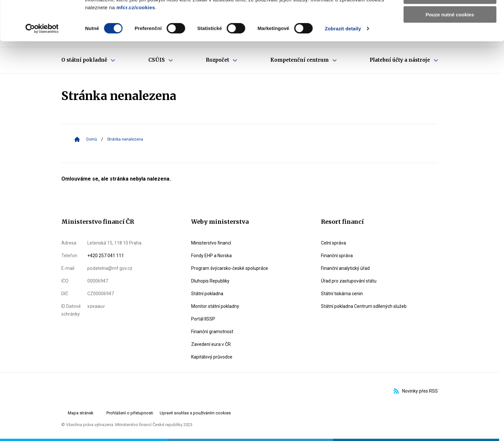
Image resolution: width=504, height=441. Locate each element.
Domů (92, 139)
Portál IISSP (203, 319)
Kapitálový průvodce (212, 357)
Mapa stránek (81, 413)
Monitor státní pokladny (215, 306)
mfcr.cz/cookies (136, 47)
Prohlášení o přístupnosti (130, 413)
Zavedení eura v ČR (211, 344)
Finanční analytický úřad (345, 268)
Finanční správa (337, 256)
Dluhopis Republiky (210, 281)
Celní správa (333, 243)
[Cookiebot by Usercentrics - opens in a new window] (42, 68)
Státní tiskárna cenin (342, 294)
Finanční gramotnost (212, 332)
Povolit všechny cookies (450, 16)
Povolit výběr (450, 35)
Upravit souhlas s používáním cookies (195, 413)
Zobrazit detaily (343, 68)
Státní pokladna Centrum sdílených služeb (364, 306)
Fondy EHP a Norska (211, 256)
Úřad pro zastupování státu (349, 281)
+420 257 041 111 (106, 256)
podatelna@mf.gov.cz (110, 268)
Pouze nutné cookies (450, 54)
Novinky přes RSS (416, 391)
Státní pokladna (207, 294)
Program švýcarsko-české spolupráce (230, 268)
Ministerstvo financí (211, 243)
